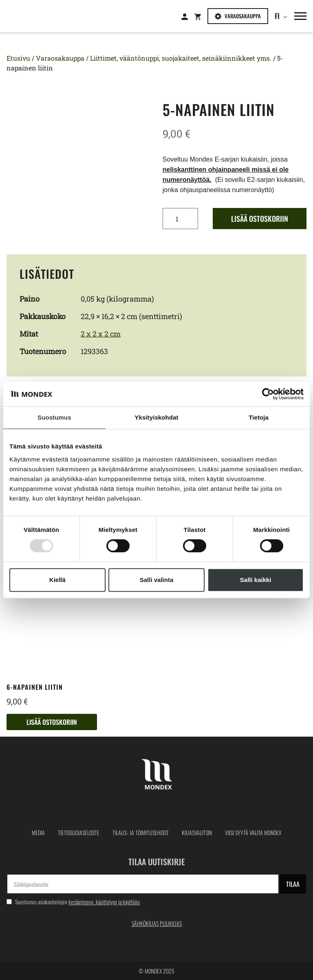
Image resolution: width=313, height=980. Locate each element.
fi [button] (279, 16)
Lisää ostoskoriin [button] (52, 722)
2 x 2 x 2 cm (101, 334)
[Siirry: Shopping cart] (201, 16)
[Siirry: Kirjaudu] (188, 16)
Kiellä (57, 580)
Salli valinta (157, 580)
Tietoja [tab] (259, 417)
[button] (297, 16)
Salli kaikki (256, 580)
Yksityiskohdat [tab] (156, 417)
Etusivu (18, 58)
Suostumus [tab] (54, 417)
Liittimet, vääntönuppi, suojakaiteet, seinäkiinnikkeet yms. (181, 58)
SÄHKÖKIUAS (145, 923)
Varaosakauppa (238, 16)
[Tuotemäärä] (180, 219)
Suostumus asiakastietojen (73, 902)
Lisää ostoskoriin (260, 219)
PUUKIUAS (171, 923)
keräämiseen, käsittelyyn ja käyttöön (104, 902)
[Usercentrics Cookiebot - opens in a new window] (268, 394)
